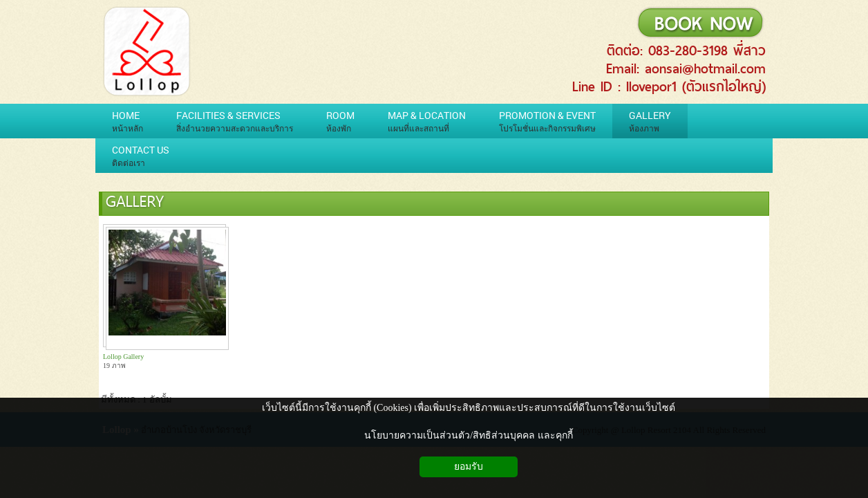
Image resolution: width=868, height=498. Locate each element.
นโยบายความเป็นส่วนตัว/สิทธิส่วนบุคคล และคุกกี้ (468, 435)
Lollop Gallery (123, 357)
